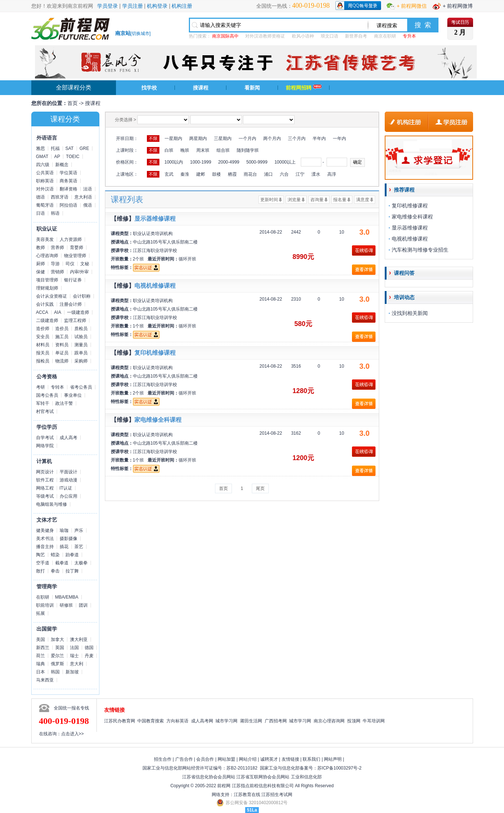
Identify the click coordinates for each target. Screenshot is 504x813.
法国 (74, 648)
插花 (64, 547)
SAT (70, 148)
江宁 (300, 174)
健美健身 (45, 530)
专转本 (57, 387)
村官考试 (45, 411)
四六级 (43, 165)
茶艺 (79, 547)
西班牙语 (60, 197)
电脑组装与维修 (52, 504)
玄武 (169, 174)
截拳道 (62, 563)
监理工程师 (75, 320)
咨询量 (317, 200)
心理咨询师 (47, 256)
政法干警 (64, 403)
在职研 (43, 597)
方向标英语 (177, 721)
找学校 (149, 88)
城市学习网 (226, 721)
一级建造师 (78, 312)
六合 (284, 174)
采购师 (81, 361)
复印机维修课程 (155, 353)
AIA (58, 312)
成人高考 (68, 438)
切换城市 (141, 34)
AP (57, 157)
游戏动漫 (68, 480)
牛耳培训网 (374, 721)
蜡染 (55, 555)
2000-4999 (229, 162)
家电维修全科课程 (158, 420)
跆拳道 (72, 555)
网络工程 (45, 488)
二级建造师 (47, 320)
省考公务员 (81, 387)
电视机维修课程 (155, 286)
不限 (153, 139)
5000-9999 (257, 162)
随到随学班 (248, 150)
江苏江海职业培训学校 (155, 250)
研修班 (66, 605)
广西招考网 (276, 721)
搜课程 (201, 88)
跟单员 (81, 353)
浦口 (268, 174)
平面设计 (68, 472)
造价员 (62, 329)
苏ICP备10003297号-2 (339, 768)
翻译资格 (68, 189)
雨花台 (250, 174)
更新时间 (269, 200)
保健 (40, 272)
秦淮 (185, 174)
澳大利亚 (79, 639)
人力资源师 (71, 239)
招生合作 (163, 759)
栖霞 (232, 174)
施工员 (62, 337)
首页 (73, 103)
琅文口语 (329, 36)
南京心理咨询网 (329, 721)
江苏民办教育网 (120, 721)
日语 (40, 213)
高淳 (332, 174)
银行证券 (73, 280)
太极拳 (81, 563)
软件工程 (45, 480)
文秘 (85, 264)
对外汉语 (45, 189)
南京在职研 (385, 36)
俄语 (88, 205)
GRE (84, 148)
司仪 (70, 264)
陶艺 (40, 555)
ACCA (42, 312)
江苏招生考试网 (277, 795)
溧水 (316, 174)
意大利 (77, 664)
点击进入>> (73, 734)
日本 (40, 672)
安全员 (43, 337)
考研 (40, 387)
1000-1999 (200, 162)
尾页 (260, 488)
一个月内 (247, 139)
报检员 (43, 361)
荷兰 (40, 656)
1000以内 (174, 162)
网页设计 (45, 472)
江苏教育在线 (247, 795)
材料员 (43, 345)
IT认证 (66, 488)
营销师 (57, 272)
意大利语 (83, 197)
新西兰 (43, 648)
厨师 (40, 264)
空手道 (43, 563)
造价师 (43, 329)
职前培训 (45, 605)
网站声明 (333, 759)
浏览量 (294, 200)
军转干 (43, 403)
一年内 (339, 139)
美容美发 (45, 239)
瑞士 (74, 656)
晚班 (185, 150)
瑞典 (40, 664)
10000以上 (285, 162)
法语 (88, 189)
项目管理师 (47, 280)
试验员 (81, 337)
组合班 (223, 150)
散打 (40, 571)
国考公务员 (47, 395)
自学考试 (45, 438)
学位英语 (68, 173)
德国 (89, 648)
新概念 (62, 165)
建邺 (201, 174)
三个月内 (297, 139)
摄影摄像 (68, 539)
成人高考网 (202, 721)
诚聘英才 (269, 759)
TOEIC (73, 157)
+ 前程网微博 (458, 6)
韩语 (55, 213)
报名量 (340, 200)
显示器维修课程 (155, 219)
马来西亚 (45, 680)
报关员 (43, 353)
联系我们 (311, 759)
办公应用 (68, 496)
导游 (55, 264)
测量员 (81, 345)
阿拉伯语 (68, 205)
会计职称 (82, 296)
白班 (169, 150)
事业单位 (73, 395)
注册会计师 (71, 304)
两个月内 (272, 139)
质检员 (81, 329)
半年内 (319, 139)
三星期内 (223, 139)
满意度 (363, 200)
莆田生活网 (251, 721)
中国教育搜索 (151, 721)
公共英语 (45, 173)
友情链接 (290, 759)
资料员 (62, 345)
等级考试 (45, 496)
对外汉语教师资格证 (265, 36)
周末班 (203, 150)
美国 (40, 639)
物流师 (62, 361)
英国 (60, 648)
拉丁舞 (72, 571)
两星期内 (198, 139)
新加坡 (72, 672)
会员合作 (205, 759)
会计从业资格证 (52, 296)
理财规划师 (47, 288)
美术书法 (45, 539)
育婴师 (77, 248)
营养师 (57, 248)
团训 (83, 605)
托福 (55, 148)
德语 (40, 197)
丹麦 (89, 656)
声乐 (79, 530)
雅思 (40, 148)
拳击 (55, 571)
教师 (40, 248)
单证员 (62, 353)
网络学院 (45, 446)
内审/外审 (79, 272)
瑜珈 (64, 530)
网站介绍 (248, 759)
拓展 (40, 613)
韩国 (55, 672)
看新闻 (252, 88)
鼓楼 (216, 174)
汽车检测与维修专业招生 (420, 250)
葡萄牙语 (45, 205)
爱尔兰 (57, 656)
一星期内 (173, 139)
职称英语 (45, 181)
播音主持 (45, 547)
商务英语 (68, 181)
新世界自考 (356, 36)
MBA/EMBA (67, 597)
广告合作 (184, 759)
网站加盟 (226, 759)
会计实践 (45, 304)
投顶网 (354, 721)
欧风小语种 (303, 36)
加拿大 (57, 639)
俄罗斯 (57, 664)
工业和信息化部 (306, 777)
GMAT (42, 157)
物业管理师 (75, 256)
